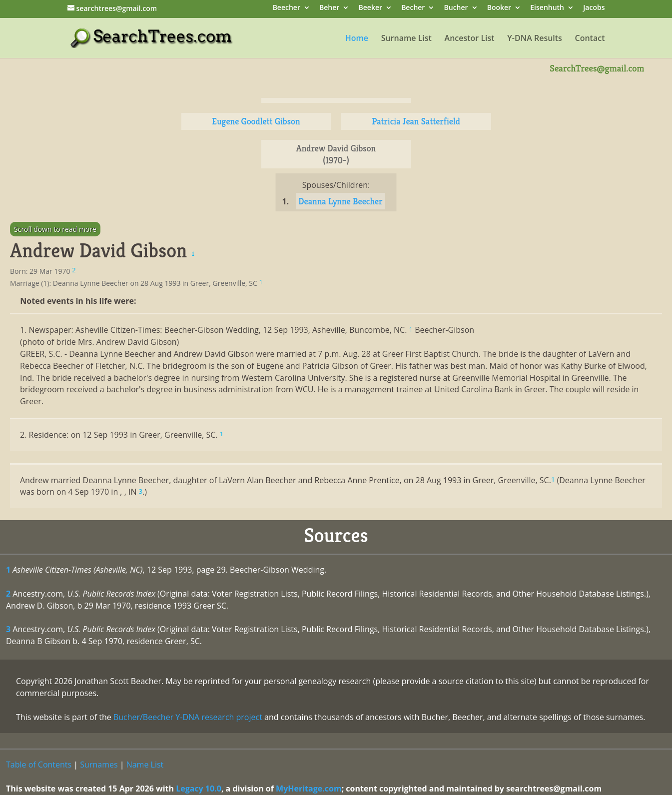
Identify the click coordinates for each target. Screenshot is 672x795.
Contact (590, 39)
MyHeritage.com (309, 789)
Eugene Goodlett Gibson (256, 121)
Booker (499, 8)
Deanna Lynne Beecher (340, 201)
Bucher (456, 8)
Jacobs (594, 8)
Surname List (406, 39)
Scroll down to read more (55, 229)
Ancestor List (470, 39)
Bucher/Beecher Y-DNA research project (188, 717)
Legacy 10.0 (199, 789)
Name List (145, 765)
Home (357, 39)
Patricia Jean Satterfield (416, 121)
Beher (329, 8)
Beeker (371, 8)
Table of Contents (39, 765)
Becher (413, 8)
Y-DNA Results (535, 39)
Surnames (99, 765)
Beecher (287, 8)
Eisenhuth (547, 8)
